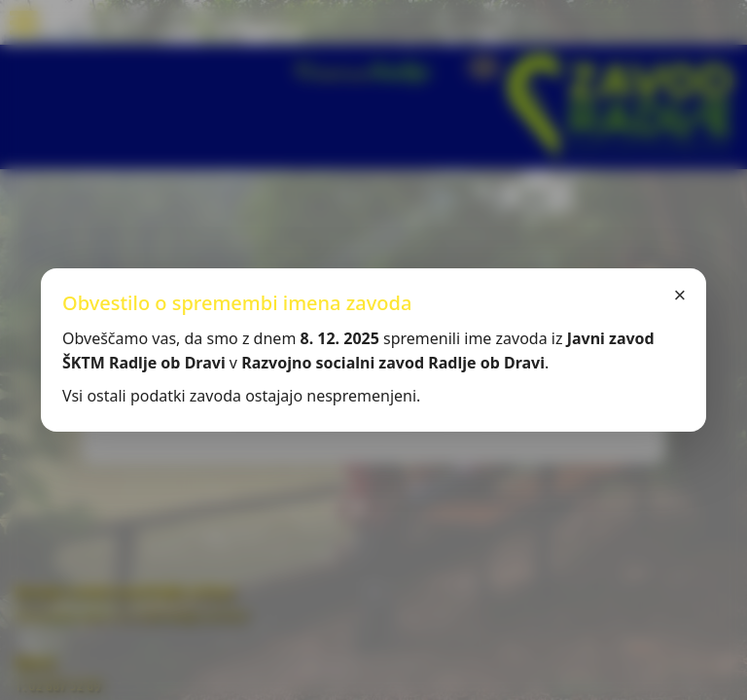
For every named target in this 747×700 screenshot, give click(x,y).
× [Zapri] (680, 295)
